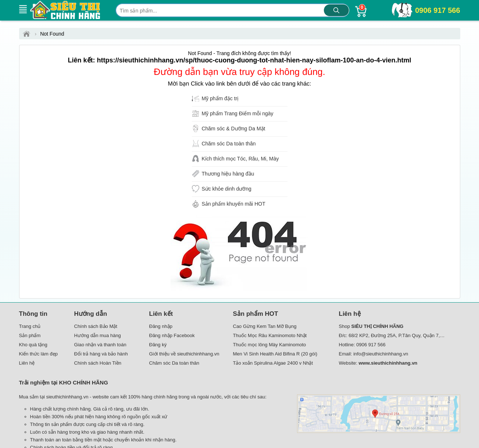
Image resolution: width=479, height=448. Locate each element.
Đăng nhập (161, 326)
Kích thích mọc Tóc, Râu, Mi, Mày (240, 159)
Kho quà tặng (33, 345)
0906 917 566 (437, 10)
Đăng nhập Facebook (172, 335)
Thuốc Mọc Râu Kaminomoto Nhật (270, 335)
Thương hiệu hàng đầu (228, 174)
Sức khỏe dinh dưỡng (226, 189)
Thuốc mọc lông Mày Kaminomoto (270, 345)
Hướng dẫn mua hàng (98, 335)
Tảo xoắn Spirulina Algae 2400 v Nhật (273, 363)
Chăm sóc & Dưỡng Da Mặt (233, 129)
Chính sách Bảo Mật (96, 326)
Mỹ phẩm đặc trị (220, 98)
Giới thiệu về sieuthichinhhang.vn (184, 354)
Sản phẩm (30, 335)
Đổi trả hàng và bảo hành (101, 354)
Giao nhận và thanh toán (100, 345)
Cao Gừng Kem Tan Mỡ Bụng (265, 326)
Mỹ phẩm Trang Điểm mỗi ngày (237, 113)
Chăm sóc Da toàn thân (228, 144)
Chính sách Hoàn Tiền (98, 363)
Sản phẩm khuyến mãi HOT (233, 204)
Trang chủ (30, 326)
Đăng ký (158, 345)
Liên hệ (27, 363)
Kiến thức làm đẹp (38, 354)
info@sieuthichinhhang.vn (381, 354)
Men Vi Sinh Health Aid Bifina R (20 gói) (275, 354)
